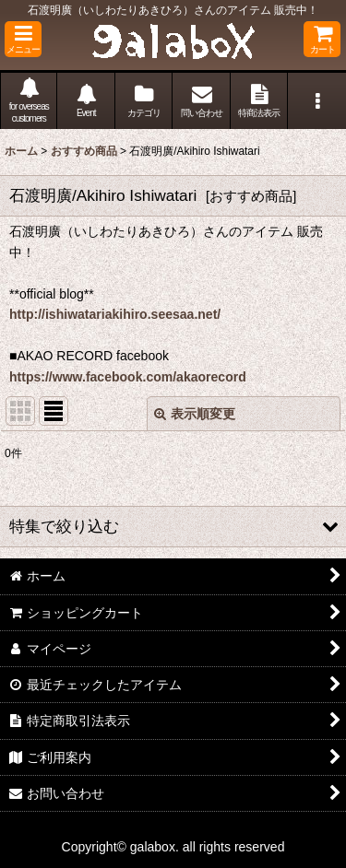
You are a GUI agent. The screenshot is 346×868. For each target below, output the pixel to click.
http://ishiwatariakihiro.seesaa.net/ (115, 314)
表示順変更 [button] (195, 414)
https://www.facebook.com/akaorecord (128, 377)
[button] (23, 39)
